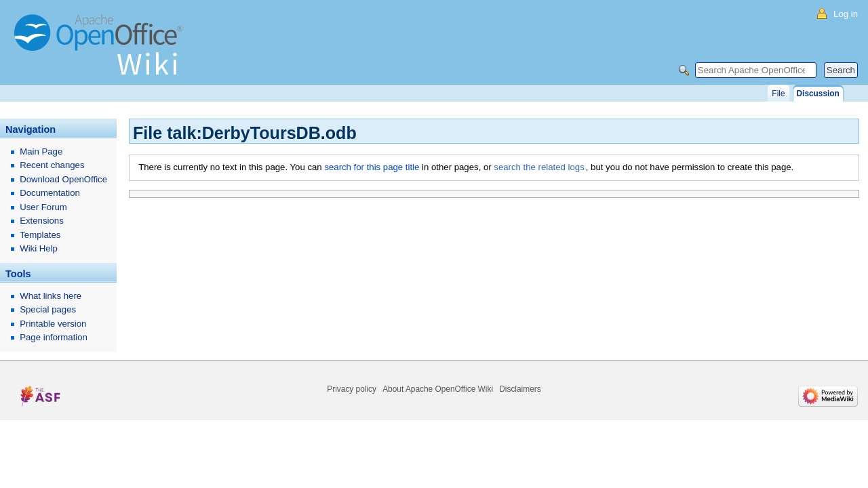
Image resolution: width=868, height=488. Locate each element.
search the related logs (539, 167)
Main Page (41, 151)
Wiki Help (39, 248)
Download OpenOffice (63, 179)
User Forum (43, 207)
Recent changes (52, 165)
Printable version (53, 324)
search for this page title (372, 167)
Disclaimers (520, 389)
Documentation (50, 193)
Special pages (48, 309)
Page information (54, 337)
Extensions (42, 221)
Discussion (818, 94)
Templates (40, 235)
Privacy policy (352, 389)
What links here (51, 296)
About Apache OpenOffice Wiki (438, 389)
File (778, 94)
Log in (846, 14)
